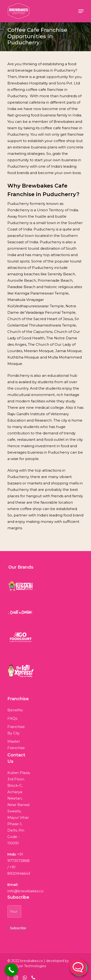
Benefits (14, 710)
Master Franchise (14, 745)
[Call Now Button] (11, 970)
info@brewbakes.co (25, 891)
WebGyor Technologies (27, 966)
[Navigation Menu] (81, 11)
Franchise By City (14, 730)
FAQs (12, 718)
